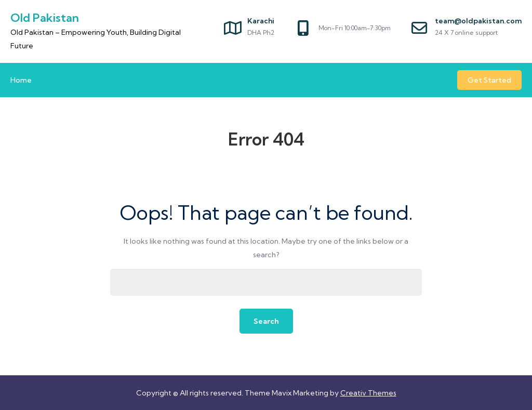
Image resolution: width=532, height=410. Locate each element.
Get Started (489, 80)
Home (21, 80)
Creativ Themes (368, 393)
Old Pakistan (45, 18)
